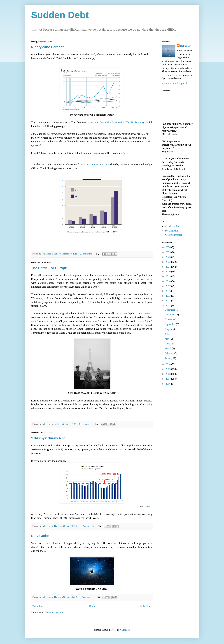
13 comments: (86, 424)
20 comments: (87, 254)
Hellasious (186, 46)
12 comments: (88, 526)
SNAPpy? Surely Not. (48, 438)
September (170, 324)
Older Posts (146, 606)
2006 (168, 384)
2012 (168, 301)
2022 (168, 262)
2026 (168, 247)
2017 (168, 286)
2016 (168, 291)
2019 (168, 276)
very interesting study (98, 164)
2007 (168, 379)
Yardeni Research (174, 235)
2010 (168, 364)
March (168, 348)
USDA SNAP (148, 507)
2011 (168, 306)
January (169, 358)
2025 (168, 252)
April (168, 344)
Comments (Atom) (54, 612)
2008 (168, 374)
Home (92, 606)
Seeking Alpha (172, 231)
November (170, 315)
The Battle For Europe (49, 268)
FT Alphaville (172, 226)
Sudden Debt (60, 15)
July (167, 334)
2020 (168, 272)
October (169, 319)
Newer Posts (38, 606)
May (167, 339)
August (169, 329)
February (170, 353)
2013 (168, 296)
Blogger (125, 630)
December (170, 310)
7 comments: (88, 597)
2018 (168, 281)
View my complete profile (175, 83)
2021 (168, 267)
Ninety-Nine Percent (47, 47)
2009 (168, 369)
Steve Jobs (40, 536)
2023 (168, 257)
